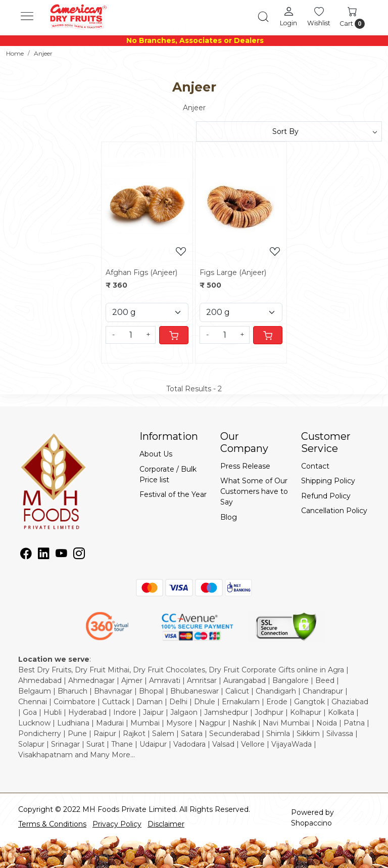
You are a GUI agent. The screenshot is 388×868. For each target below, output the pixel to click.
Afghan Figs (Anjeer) (141, 272)
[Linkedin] (44, 556)
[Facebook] (26, 556)
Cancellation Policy (334, 511)
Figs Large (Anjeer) (233, 272)
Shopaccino (311, 823)
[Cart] (174, 335)
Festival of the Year (173, 494)
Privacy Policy (117, 824)
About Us (156, 454)
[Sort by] (289, 131)
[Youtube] (61, 556)
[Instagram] (79, 556)
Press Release (245, 466)
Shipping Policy (328, 481)
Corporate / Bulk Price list (168, 474)
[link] (263, 17)
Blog (229, 517)
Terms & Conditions (52, 824)
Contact (315, 466)
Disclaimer (166, 824)
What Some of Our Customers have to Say (254, 491)
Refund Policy (326, 496)
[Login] (288, 16)
